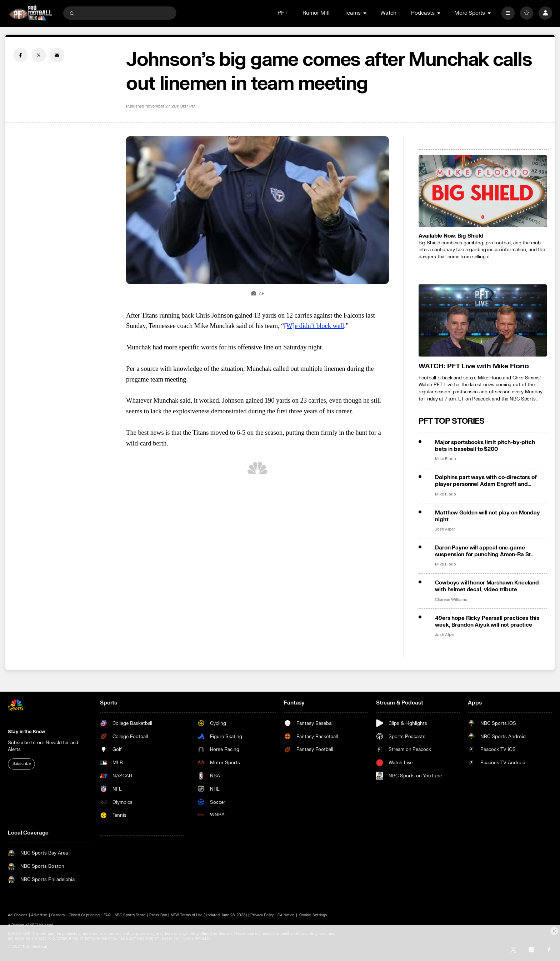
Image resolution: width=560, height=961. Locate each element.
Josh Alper (445, 529)
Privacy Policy (262, 915)
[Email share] (57, 55)
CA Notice (286, 915)
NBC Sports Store (130, 915)
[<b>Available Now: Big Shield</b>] (483, 191)
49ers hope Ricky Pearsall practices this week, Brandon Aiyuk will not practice (487, 622)
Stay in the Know (26, 731)
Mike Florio (445, 459)
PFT (283, 13)
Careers (58, 915)
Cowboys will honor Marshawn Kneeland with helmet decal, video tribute (487, 586)
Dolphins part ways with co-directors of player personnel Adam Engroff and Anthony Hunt (486, 481)
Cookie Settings (313, 915)
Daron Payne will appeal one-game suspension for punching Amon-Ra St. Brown (484, 551)
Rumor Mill (316, 13)
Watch (388, 13)
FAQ (107, 915)
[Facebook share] (20, 55)
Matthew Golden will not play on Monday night (487, 516)
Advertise (39, 915)
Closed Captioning (84, 915)
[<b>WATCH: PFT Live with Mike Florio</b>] (483, 320)
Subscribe (22, 764)
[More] (508, 13)
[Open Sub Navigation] (365, 13)
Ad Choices (17, 915)
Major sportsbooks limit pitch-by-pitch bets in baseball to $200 (485, 446)
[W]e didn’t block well (314, 326)
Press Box (158, 915)
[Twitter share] (39, 55)
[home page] (31, 13)
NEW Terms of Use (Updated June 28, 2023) (209, 915)
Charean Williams (451, 600)
